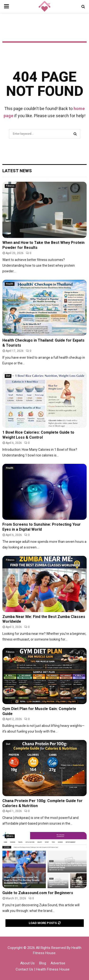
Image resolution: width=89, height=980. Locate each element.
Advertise (58, 963)
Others (10, 836)
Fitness (10, 186)
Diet (8, 376)
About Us (27, 963)
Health (10, 284)
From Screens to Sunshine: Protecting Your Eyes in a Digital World (42, 527)
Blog (43, 963)
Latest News (17, 171)
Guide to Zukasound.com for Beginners (38, 893)
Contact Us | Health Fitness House (43, 969)
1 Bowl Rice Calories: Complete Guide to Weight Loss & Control (38, 435)
